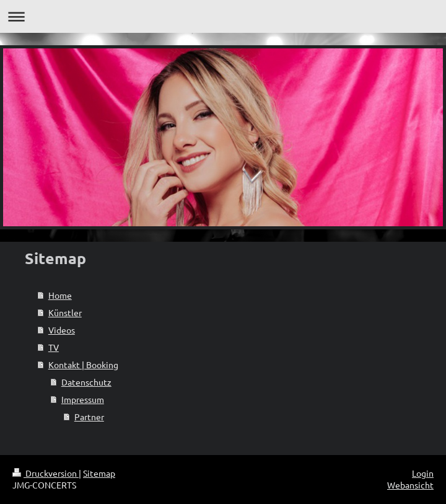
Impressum (83, 399)
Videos (62, 330)
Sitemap (99, 473)
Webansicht (410, 485)
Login (423, 473)
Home (60, 295)
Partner (89, 417)
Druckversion (46, 473)
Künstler (65, 312)
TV (54, 347)
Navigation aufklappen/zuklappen (223, 16)
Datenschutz (86, 382)
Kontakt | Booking (83, 365)
